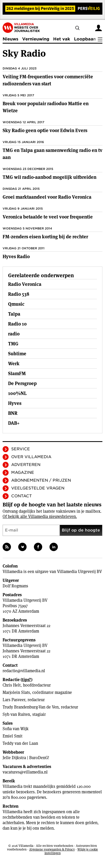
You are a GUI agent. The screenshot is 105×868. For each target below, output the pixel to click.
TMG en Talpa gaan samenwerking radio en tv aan (52, 154)
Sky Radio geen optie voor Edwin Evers (45, 130)
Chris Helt (12, 685)
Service (21, 449)
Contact (21, 496)
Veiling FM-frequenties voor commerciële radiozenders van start (48, 80)
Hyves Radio (16, 256)
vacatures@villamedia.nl (25, 772)
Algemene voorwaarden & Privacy (52, 849)
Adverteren (26, 465)
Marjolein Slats (16, 692)
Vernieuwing (36, 39)
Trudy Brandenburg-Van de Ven (31, 707)
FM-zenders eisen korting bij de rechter (45, 237)
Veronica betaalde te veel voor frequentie (48, 217)
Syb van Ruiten (16, 714)
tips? (26, 680)
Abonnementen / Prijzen (41, 480)
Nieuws (10, 39)
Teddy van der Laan (20, 743)
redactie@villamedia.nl (24, 671)
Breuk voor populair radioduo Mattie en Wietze (46, 107)
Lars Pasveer (14, 700)
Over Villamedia (31, 457)
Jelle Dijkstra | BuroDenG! (26, 758)
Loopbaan (85, 39)
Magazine (23, 473)
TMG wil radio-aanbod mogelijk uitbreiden (50, 177)
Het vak (62, 39)
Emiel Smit (13, 736)
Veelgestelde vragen (38, 488)
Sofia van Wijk (16, 729)
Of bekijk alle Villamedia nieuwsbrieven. (40, 516)
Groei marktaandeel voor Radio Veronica (47, 197)
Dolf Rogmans (15, 586)
